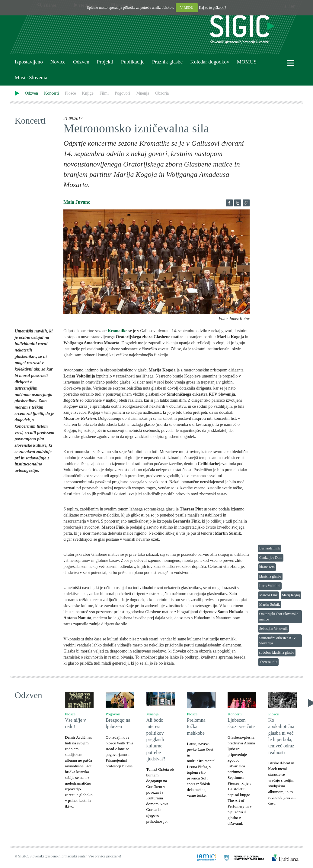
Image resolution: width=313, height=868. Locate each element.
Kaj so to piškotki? (212, 8)
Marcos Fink (268, 595)
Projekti (105, 62)
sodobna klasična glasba (277, 653)
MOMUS (247, 62)
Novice (58, 62)
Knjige (88, 93)
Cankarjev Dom (271, 558)
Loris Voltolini (270, 586)
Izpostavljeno (29, 62)
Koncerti (51, 93)
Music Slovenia (31, 78)
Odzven (81, 62)
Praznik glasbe (168, 62)
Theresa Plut (268, 662)
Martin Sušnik (270, 604)
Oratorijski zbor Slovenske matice (279, 616)
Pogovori (122, 93)
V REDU (187, 8)
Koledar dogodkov (210, 62)
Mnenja (143, 93)
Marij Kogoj (291, 595)
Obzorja (162, 93)
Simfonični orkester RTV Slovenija (278, 641)
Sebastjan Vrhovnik (273, 629)
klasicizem (267, 567)
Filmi (104, 93)
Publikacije (133, 62)
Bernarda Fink (270, 548)
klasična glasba (270, 576)
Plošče (70, 93)
